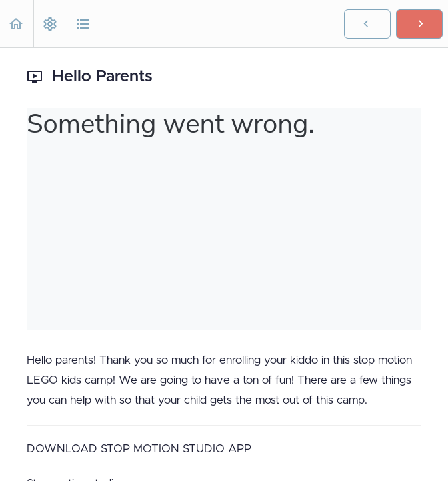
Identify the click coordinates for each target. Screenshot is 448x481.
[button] (17, 24)
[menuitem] (50, 24)
